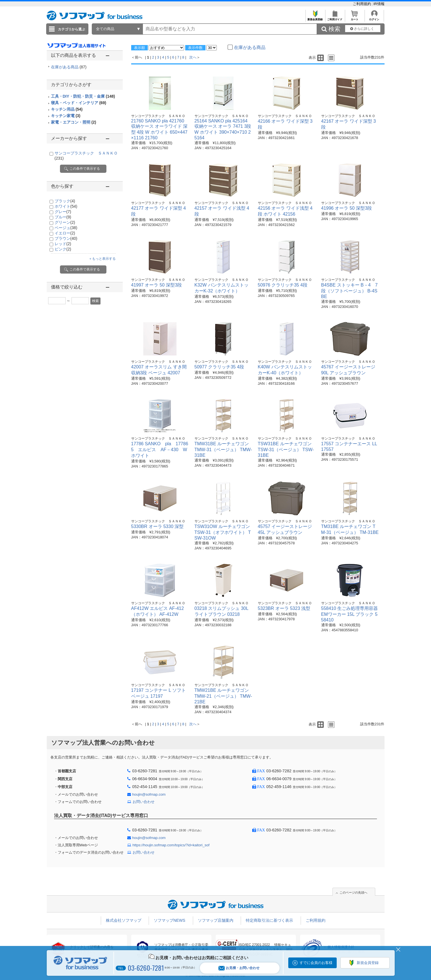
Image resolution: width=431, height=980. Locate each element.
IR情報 (379, 4)
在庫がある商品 (69, 67)
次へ (193, 57)
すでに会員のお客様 (316, 963)
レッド (63, 244)
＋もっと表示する (102, 259)
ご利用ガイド (335, 18)
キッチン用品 (67, 109)
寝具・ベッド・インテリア (79, 103)
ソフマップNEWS (169, 920)
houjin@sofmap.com (149, 794)
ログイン (374, 18)
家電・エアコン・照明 (74, 122)
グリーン (65, 222)
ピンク (63, 249)
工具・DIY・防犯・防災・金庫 (83, 96)
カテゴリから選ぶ (72, 29)
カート (355, 18)
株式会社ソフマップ (124, 920)
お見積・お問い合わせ (239, 968)
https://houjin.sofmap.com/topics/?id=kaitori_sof (171, 845)
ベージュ (66, 228)
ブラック (65, 201)
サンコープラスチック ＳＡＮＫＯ (158, 116)
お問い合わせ (144, 802)
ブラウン (66, 238)
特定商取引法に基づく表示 (269, 920)
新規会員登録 (315, 18)
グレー (63, 212)
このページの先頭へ (353, 892)
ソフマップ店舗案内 (216, 920)
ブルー (63, 217)
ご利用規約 (362, 4)
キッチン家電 (66, 116)
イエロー (65, 233)
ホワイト (66, 206)
